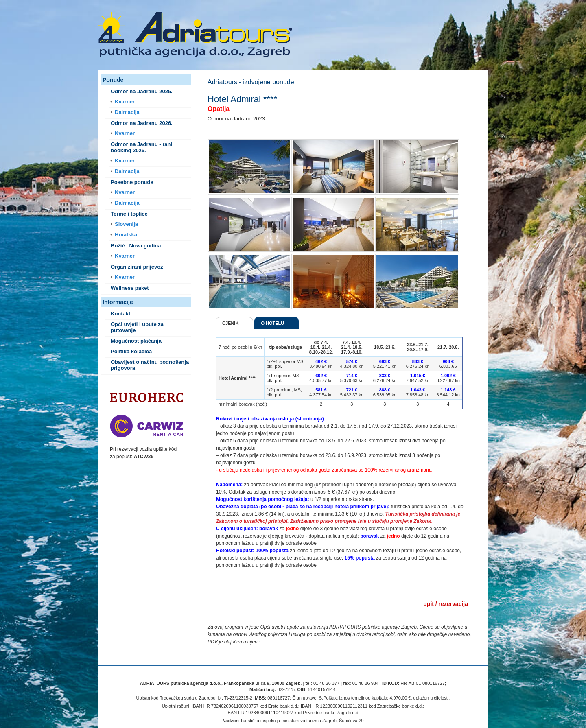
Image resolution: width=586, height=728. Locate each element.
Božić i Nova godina (136, 246)
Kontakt (120, 314)
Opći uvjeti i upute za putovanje (137, 327)
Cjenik (230, 323)
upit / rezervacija (446, 604)
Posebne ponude (132, 182)
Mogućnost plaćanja (136, 341)
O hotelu (272, 323)
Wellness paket (130, 288)
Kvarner (125, 102)
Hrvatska (126, 235)
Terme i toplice (129, 214)
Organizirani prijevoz (137, 267)
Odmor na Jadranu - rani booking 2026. (141, 147)
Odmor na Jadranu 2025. (142, 91)
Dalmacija (127, 112)
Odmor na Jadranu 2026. (142, 123)
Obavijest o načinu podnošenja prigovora (150, 365)
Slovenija (126, 224)
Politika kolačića (131, 351)
